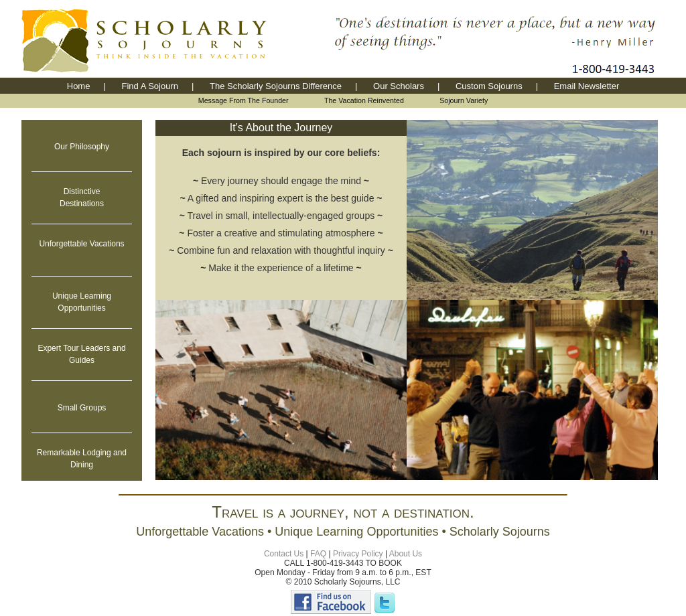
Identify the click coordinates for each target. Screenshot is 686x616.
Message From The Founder (244, 100)
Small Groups (82, 408)
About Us (406, 554)
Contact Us (284, 554)
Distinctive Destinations (82, 198)
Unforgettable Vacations (81, 244)
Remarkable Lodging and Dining (82, 459)
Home (79, 86)
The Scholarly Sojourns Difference (276, 86)
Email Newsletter (587, 86)
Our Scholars (399, 86)
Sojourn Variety (464, 100)
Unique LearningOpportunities (82, 302)
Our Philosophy (82, 147)
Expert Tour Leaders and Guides (81, 354)
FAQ (318, 554)
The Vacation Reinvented (364, 100)
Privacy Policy (358, 554)
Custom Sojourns (489, 86)
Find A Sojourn (150, 86)
